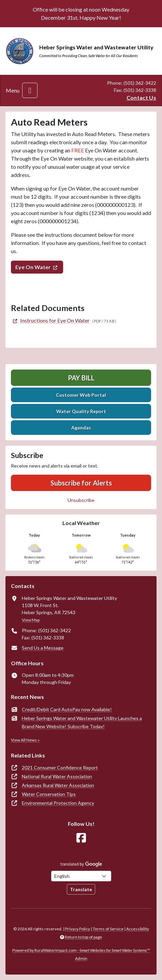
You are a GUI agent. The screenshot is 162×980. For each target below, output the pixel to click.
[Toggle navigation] (30, 90)
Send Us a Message (43, 648)
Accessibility (138, 929)
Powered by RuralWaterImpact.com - (81, 950)
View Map (31, 620)
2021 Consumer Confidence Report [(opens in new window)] (60, 767)
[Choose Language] (81, 876)
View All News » (25, 740)
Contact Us (141, 97)
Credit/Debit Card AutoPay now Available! (67, 709)
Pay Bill (81, 378)
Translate (81, 889)
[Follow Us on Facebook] (81, 838)
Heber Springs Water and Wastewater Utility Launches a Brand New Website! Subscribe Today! (82, 722)
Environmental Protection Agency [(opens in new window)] (58, 803)
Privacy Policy (78, 929)
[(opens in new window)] (51, 320)
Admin (81, 958)
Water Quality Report (81, 411)
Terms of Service (108, 929)
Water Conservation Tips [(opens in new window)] (49, 794)
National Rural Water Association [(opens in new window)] (57, 776)
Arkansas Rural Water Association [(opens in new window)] (58, 785)
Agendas (81, 428)
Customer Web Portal (81, 395)
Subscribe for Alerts (81, 483)
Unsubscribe (81, 500)
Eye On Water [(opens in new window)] (33, 267)
